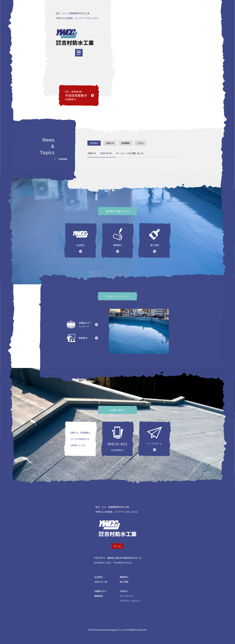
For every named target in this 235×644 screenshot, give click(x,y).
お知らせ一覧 (101, 582)
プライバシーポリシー (130, 601)
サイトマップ (126, 596)
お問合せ (124, 591)
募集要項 (99, 596)
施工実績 (124, 582)
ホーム (117, 546)
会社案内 (99, 577)
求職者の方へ (101, 591)
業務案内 (124, 577)
